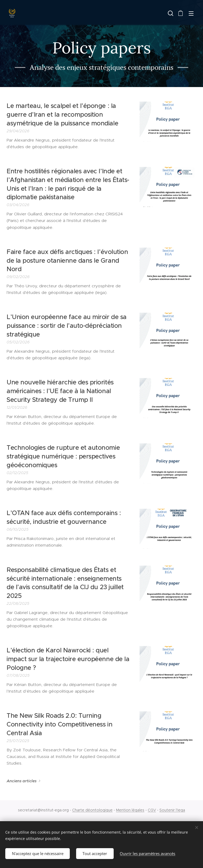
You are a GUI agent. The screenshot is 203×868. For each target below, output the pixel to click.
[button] (170, 13)
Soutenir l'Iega (172, 810)
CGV (152, 810)
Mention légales (130, 810)
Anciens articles (22, 781)
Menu (191, 13)
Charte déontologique (92, 810)
